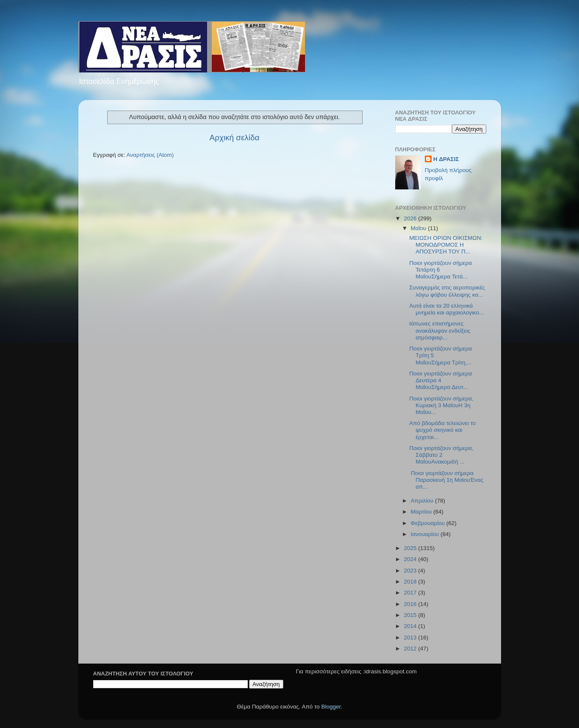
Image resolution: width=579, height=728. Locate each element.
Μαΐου (420, 228)
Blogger (331, 707)
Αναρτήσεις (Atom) (150, 155)
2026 (411, 218)
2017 (411, 593)
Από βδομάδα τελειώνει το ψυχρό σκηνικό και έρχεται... (442, 430)
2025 (411, 548)
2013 (411, 638)
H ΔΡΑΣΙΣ (446, 159)
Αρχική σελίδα (235, 138)
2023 (411, 571)
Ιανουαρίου (426, 534)
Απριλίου (423, 501)
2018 (411, 582)
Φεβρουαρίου (429, 523)
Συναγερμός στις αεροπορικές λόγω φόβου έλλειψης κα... (447, 291)
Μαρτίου (422, 512)
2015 (411, 615)
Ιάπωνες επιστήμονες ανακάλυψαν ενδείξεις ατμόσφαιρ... (440, 330)
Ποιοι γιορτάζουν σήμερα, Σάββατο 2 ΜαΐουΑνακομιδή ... (441, 455)
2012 (411, 649)
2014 (411, 626)
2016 (411, 604)
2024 (411, 559)
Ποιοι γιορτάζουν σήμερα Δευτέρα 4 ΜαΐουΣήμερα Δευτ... (440, 380)
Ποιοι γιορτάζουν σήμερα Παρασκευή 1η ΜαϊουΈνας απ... (446, 480)
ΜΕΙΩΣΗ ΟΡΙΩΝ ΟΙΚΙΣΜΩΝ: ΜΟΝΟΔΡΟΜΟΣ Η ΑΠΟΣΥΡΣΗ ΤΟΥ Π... (446, 245)
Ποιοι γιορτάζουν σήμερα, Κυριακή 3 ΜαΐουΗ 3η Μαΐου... (441, 405)
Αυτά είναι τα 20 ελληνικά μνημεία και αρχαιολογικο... (446, 309)
